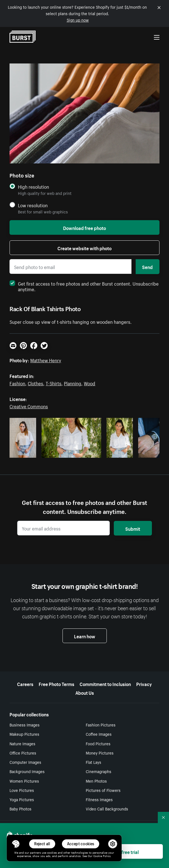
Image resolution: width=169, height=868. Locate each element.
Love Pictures (22, 790)
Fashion (17, 383)
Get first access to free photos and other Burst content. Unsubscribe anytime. (84, 286)
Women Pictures (24, 781)
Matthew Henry (46, 360)
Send (147, 266)
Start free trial (124, 851)
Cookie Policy (102, 856)
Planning (73, 383)
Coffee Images (99, 734)
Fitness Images (99, 799)
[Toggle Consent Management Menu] (16, 844)
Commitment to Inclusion (105, 684)
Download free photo (84, 227)
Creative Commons (29, 406)
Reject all (42, 844)
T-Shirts (54, 383)
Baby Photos (20, 808)
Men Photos (96, 781)
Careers (25, 684)
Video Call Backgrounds (107, 808)
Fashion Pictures (101, 725)
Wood (90, 383)
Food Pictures (98, 743)
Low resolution (33, 205)
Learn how (85, 636)
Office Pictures (23, 753)
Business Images (25, 725)
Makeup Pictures (24, 734)
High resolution (33, 187)
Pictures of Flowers (103, 790)
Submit (133, 528)
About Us (85, 692)
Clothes (35, 383)
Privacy (144, 684)
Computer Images (25, 762)
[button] (16, 844)
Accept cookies (81, 844)
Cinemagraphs (99, 771)
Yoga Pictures (22, 799)
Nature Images (22, 743)
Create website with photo (84, 248)
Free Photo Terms (56, 684)
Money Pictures (100, 753)
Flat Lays (93, 762)
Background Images (27, 771)
